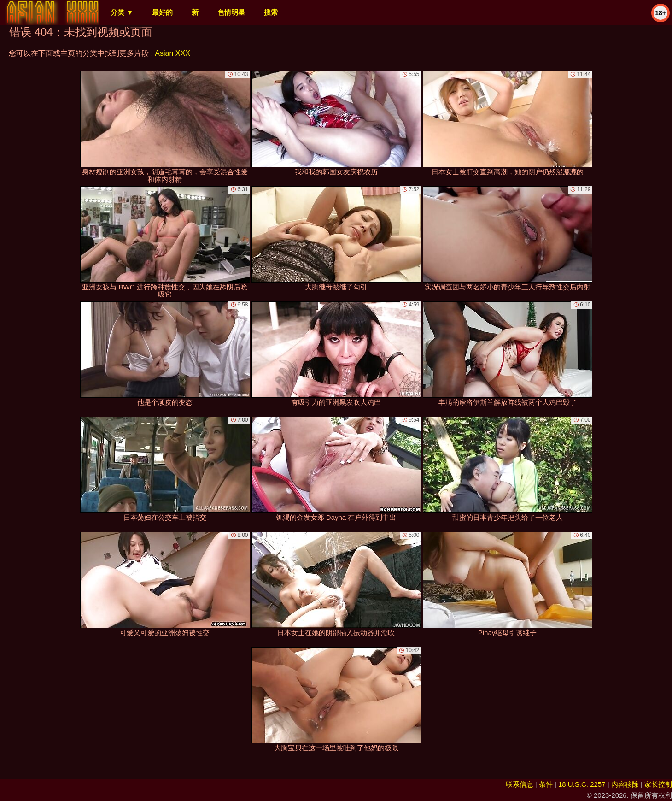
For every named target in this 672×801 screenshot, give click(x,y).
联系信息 (520, 784)
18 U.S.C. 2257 (582, 784)
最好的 (162, 12)
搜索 (271, 12)
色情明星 (231, 12)
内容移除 (625, 784)
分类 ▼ (122, 12)
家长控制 (658, 784)
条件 (546, 784)
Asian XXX (172, 53)
